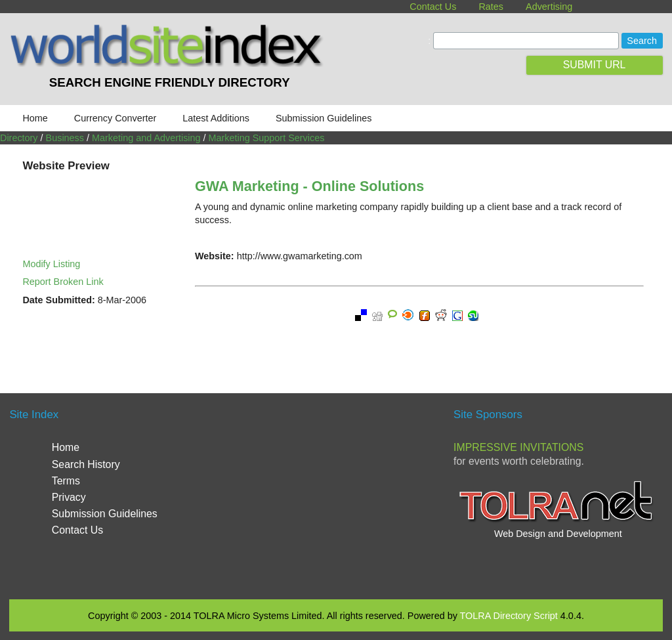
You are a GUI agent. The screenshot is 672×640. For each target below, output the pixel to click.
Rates (491, 7)
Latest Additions (216, 118)
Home (35, 118)
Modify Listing (51, 264)
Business (65, 138)
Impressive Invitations (518, 447)
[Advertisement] (342, 495)
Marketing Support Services (267, 138)
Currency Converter (115, 118)
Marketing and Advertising (146, 138)
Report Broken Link (63, 282)
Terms (66, 481)
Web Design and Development (558, 534)
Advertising (549, 7)
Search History (86, 464)
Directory (19, 138)
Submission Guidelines (324, 118)
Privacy (69, 497)
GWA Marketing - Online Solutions (309, 186)
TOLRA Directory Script (509, 616)
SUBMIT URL (595, 65)
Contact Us (433, 7)
